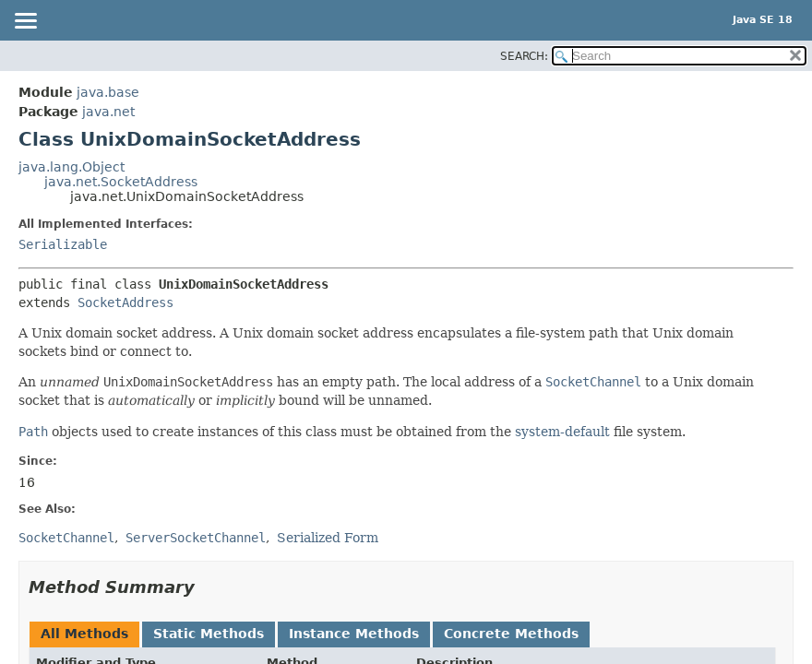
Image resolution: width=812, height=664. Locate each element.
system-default (562, 432)
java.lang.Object (72, 167)
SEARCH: (524, 56)
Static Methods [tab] (209, 634)
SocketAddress (125, 302)
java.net (108, 112)
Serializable (63, 244)
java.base (108, 92)
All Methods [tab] (84, 634)
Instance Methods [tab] (354, 634)
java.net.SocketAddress (121, 182)
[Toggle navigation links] (25, 22)
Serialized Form (328, 538)
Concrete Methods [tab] (511, 634)
